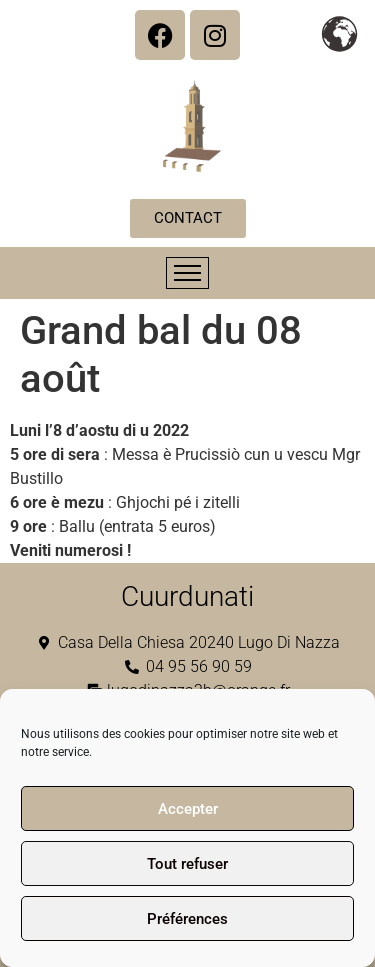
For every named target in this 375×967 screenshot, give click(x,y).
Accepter (188, 809)
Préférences (187, 919)
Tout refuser (187, 864)
